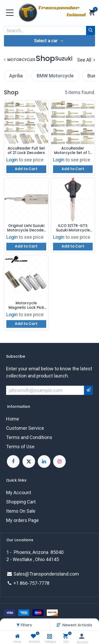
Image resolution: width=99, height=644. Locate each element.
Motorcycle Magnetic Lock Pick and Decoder (26, 305)
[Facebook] (13, 461)
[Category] (49, 636)
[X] (29, 461)
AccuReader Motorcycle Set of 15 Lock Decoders (73, 151)
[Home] (17, 636)
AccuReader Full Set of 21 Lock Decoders (26, 151)
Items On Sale (21, 511)
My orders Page (22, 520)
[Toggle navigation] (10, 13)
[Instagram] (59, 461)
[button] (77, 625)
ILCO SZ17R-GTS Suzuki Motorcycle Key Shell (73, 228)
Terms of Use (20, 447)
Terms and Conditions (29, 437)
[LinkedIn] (44, 461)
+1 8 (18, 583)
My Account (19, 493)
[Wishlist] (33, 636)
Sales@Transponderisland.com (46, 574)
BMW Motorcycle (55, 76)
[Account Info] (82, 636)
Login (12, 160)
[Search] (91, 31)
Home (13, 419)
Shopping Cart (21, 502)
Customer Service (25, 428)
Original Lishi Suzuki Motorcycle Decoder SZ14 (26, 228)
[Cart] (66, 636)
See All (86, 60)
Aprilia (16, 76)
